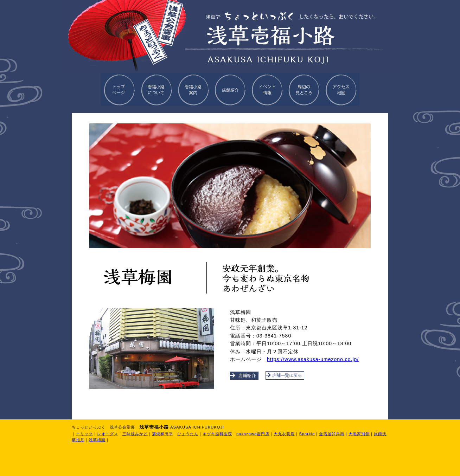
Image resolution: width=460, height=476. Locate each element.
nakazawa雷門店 (253, 434)
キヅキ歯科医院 (217, 434)
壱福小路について (156, 89)
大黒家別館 (359, 434)
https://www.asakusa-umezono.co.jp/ (313, 359)
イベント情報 (267, 89)
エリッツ (84, 434)
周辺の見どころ (304, 89)
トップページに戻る (119, 89)
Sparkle (307, 434)
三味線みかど (135, 434)
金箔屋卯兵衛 (332, 434)
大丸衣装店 (284, 434)
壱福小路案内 (193, 89)
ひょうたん (188, 434)
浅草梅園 (97, 440)
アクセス (341, 89)
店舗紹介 (230, 89)
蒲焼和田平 (162, 434)
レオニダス (108, 434)
